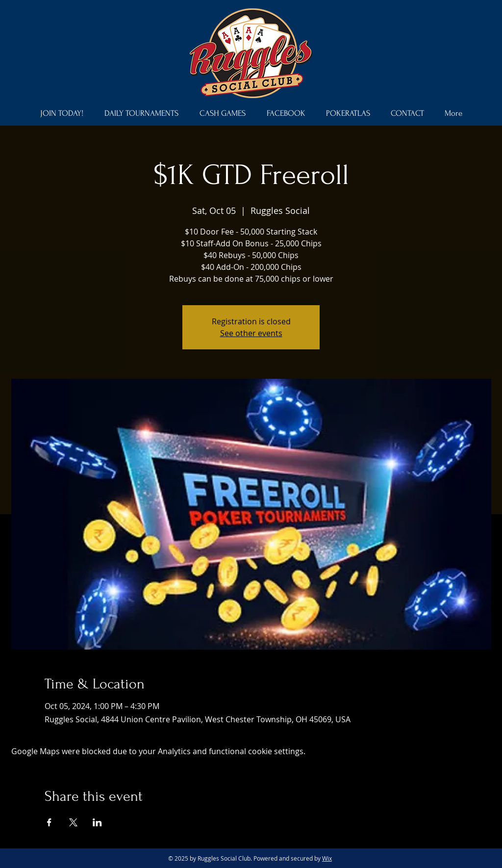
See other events (251, 333)
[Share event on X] (73, 822)
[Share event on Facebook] (49, 822)
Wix (327, 858)
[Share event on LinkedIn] (97, 822)
